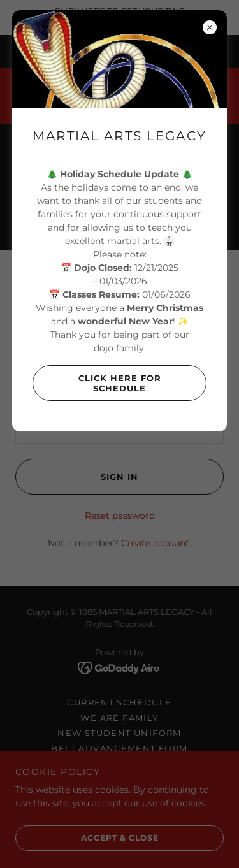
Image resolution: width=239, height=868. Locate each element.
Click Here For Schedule (97, 383)
